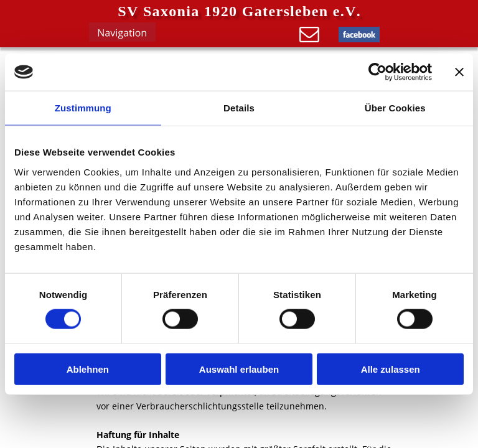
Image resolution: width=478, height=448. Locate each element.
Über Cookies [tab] (395, 108)
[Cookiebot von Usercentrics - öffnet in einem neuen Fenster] (377, 72)
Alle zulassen (391, 369)
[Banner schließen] (459, 72)
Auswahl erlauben (239, 369)
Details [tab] (239, 108)
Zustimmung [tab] (83, 108)
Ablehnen (88, 369)
